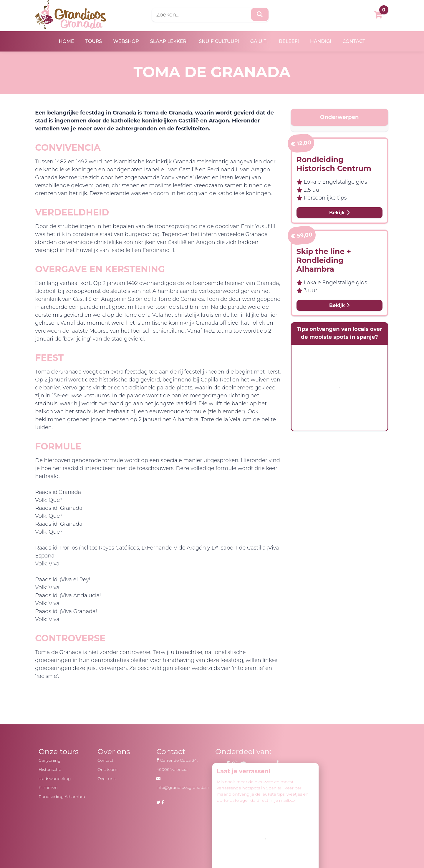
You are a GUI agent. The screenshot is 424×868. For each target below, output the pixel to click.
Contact (357, 41)
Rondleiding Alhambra (62, 796)
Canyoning (49, 760)
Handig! (323, 41)
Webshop (124, 41)
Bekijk (338, 213)
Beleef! (291, 41)
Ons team (107, 769)
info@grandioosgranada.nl (183, 787)
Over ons (106, 779)
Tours (91, 41)
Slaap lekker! (168, 41)
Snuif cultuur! (219, 41)
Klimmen (48, 787)
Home (63, 41)
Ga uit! (260, 41)
